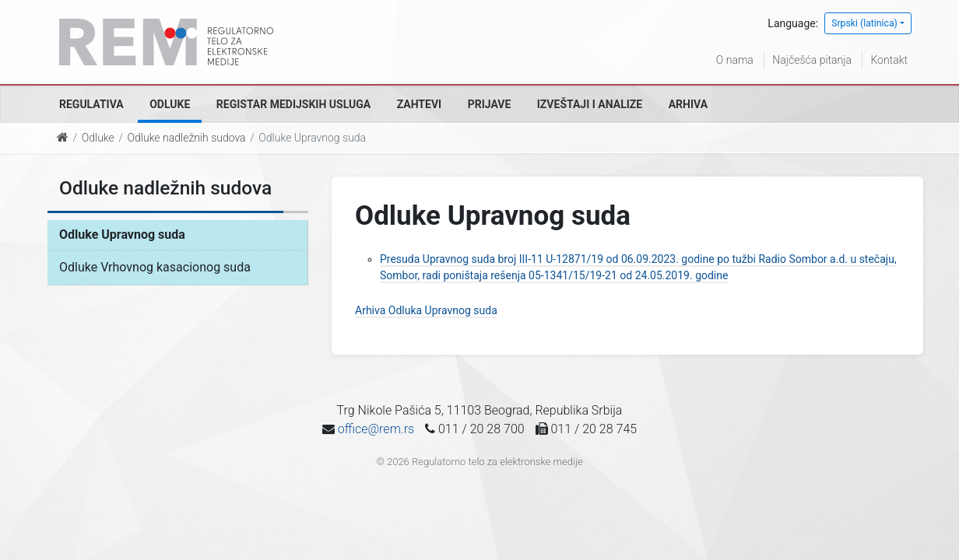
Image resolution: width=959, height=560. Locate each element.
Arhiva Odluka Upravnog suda (426, 310)
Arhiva (688, 104)
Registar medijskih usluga (293, 104)
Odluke (170, 104)
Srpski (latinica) (864, 23)
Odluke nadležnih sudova (187, 138)
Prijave (490, 104)
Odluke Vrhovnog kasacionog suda (155, 267)
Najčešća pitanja (812, 60)
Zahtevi (419, 104)
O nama (735, 60)
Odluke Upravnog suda (122, 234)
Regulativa (91, 104)
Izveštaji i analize (590, 104)
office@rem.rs (376, 429)
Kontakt (889, 60)
